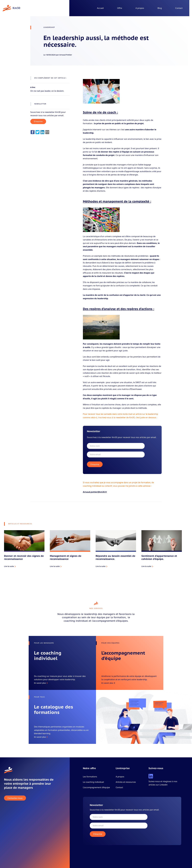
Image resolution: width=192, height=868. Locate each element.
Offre (120, 8)
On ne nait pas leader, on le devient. (47, 91)
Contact (179, 8)
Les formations (90, 777)
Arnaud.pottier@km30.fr (95, 492)
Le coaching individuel (93, 782)
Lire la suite (9, 566)
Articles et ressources (126, 782)
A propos (140, 8)
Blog (160, 8)
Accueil (100, 8)
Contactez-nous (15, 798)
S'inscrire (38, 122)
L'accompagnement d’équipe (96, 787)
